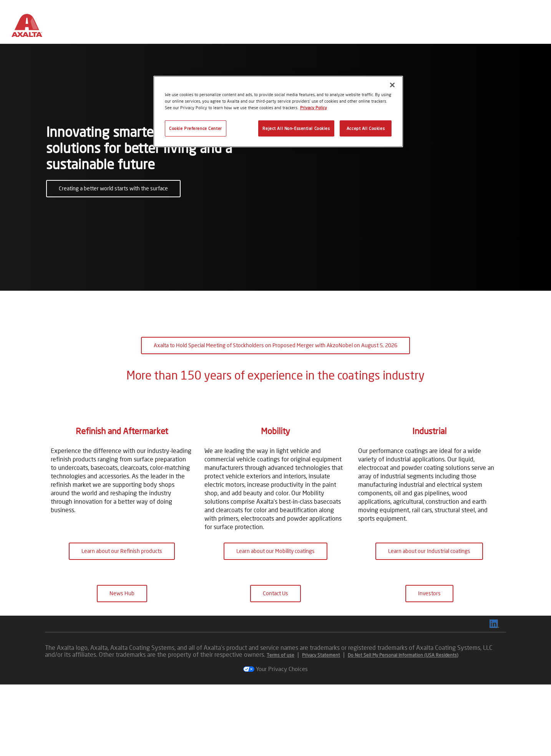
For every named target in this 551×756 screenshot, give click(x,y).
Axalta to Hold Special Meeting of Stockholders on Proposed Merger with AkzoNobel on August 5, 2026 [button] (275, 345)
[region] (278, 112)
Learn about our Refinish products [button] (122, 622)
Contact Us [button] (275, 665)
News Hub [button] (122, 665)
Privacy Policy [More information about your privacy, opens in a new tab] (314, 107)
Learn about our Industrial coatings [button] (429, 622)
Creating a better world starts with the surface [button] (113, 188)
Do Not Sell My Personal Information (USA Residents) (403, 727)
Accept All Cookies (366, 128)
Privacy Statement (321, 727)
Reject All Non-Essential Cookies (296, 128)
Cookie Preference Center (196, 128)
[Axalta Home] (31, 28)
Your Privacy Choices (275, 740)
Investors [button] (429, 665)
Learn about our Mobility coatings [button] (275, 622)
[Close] (392, 85)
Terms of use (280, 727)
